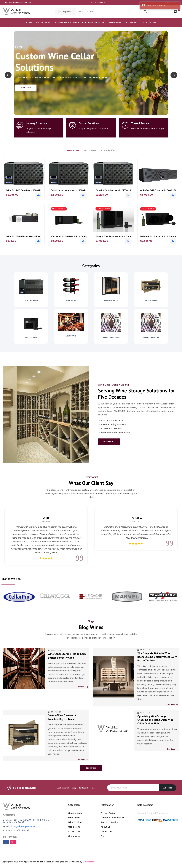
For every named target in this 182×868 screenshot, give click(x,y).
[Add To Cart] (38, 195)
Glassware (74, 837)
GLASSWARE (71, 336)
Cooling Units (75, 813)
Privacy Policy (108, 813)
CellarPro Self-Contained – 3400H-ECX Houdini (158, 190)
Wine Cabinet (75, 823)
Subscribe (168, 788)
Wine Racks (74, 818)
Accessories (75, 832)
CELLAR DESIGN (43, 22)
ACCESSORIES (132, 22)
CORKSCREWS (114, 22)
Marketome (88, 862)
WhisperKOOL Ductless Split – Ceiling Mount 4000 (69, 236)
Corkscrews (74, 827)
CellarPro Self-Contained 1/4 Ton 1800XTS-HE (113, 190)
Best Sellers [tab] (90, 150)
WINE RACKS (79, 22)
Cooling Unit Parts (151, 338)
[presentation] (8, 75)
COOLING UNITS (61, 22)
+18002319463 (98, 2)
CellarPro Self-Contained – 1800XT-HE (24, 190)
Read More (109, 442)
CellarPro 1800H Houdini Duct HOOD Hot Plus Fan (24, 236)
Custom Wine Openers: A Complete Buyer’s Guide (68, 718)
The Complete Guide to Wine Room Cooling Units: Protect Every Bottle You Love (157, 657)
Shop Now (26, 88)
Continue (82, 687)
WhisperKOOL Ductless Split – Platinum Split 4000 (113, 236)
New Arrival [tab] (73, 150)
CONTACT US (149, 22)
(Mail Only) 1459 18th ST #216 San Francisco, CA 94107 (26, 822)
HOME (29, 22)
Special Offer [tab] (108, 150)
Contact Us (107, 832)
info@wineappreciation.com (19, 2)
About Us (106, 827)
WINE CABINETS (95, 22)
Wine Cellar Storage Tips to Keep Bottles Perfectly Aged (67, 656)
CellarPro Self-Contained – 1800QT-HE (69, 190)
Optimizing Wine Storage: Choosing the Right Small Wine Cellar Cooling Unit (155, 720)
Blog (103, 837)
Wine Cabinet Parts (111, 338)
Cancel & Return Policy (113, 818)
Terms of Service (109, 823)
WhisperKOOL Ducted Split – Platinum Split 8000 (158, 236)
